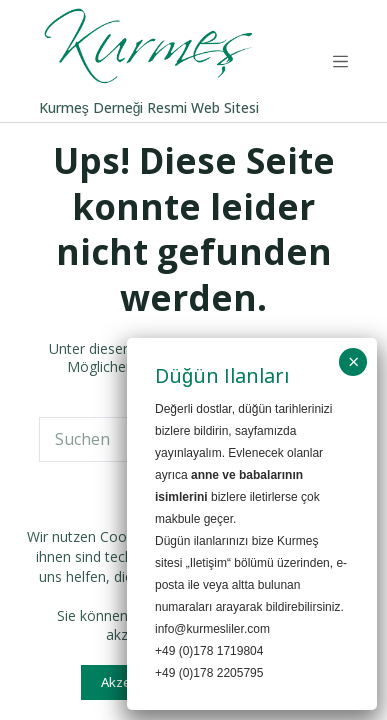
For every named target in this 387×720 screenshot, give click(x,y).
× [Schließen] (353, 365)
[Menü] (340, 61)
